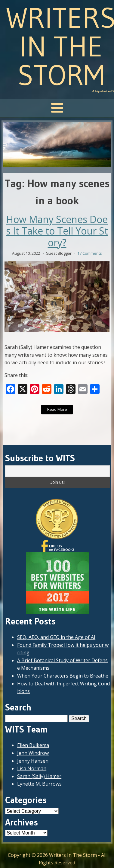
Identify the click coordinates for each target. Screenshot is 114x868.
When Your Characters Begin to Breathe (63, 676)
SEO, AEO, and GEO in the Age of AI (56, 637)
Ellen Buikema (33, 745)
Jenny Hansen (33, 761)
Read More (57, 409)
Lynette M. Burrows (39, 784)
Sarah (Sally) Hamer (39, 776)
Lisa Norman (32, 768)
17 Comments (90, 253)
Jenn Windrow (33, 753)
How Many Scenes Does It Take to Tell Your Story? (57, 231)
